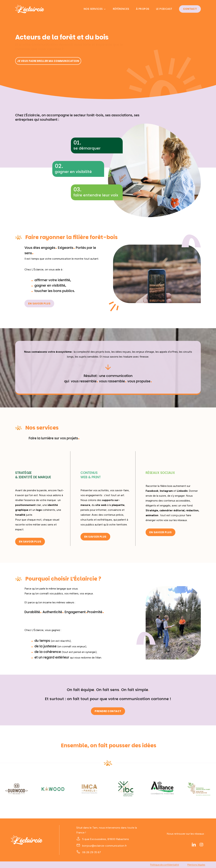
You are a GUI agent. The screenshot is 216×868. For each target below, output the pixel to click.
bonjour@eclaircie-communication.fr (104, 846)
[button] (48, 61)
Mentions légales (196, 865)
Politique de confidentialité (165, 865)
